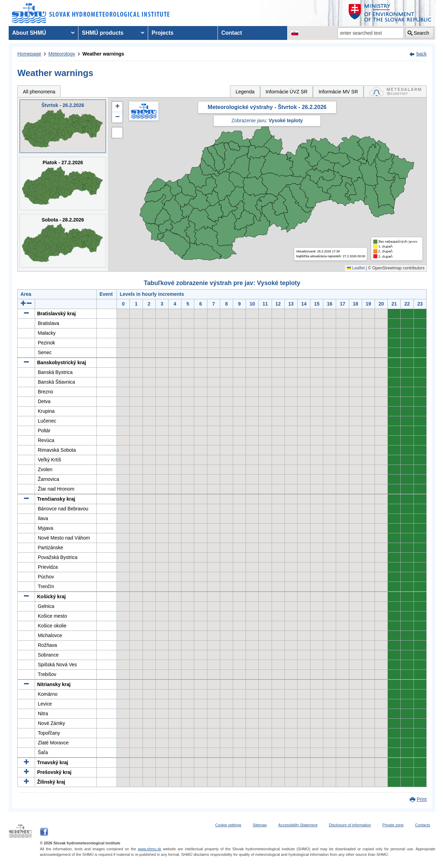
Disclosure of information (350, 825)
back (421, 54)
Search (421, 33)
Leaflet (356, 268)
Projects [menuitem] (163, 33)
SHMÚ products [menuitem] (103, 33)
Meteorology (62, 54)
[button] (117, 107)
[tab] (395, 91)
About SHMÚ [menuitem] (29, 33)
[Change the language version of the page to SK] (295, 33)
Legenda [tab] (245, 92)
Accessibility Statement (298, 825)
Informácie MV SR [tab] (338, 92)
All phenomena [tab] (39, 92)
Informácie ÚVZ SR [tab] (287, 92)
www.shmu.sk (149, 849)
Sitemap (260, 825)
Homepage (29, 54)
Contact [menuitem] (232, 33)
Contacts (423, 825)
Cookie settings (228, 825)
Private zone (393, 825)
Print (422, 799)
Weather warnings (103, 54)
